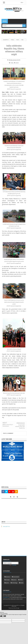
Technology (15, 583)
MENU (22, 3)
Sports (7, 583)
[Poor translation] (4, 616)
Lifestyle (8, 580)
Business (8, 577)
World (17, 63)
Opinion (15, 580)
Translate (13, 565)
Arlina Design (16, 608)
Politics (12, 63)
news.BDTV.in (6, 526)
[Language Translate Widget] (11, 563)
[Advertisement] (15, 15)
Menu (5, 21)
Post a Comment (8, 433)
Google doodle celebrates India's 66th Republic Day (20, 427)
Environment (16, 577)
